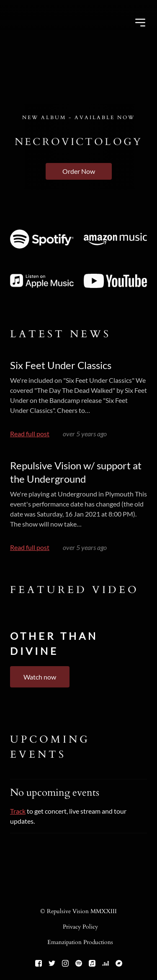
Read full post (30, 434)
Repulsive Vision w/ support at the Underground (76, 472)
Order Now (79, 171)
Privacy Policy (80, 927)
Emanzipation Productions (80, 942)
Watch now (40, 677)
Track (18, 811)
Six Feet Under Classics (61, 365)
